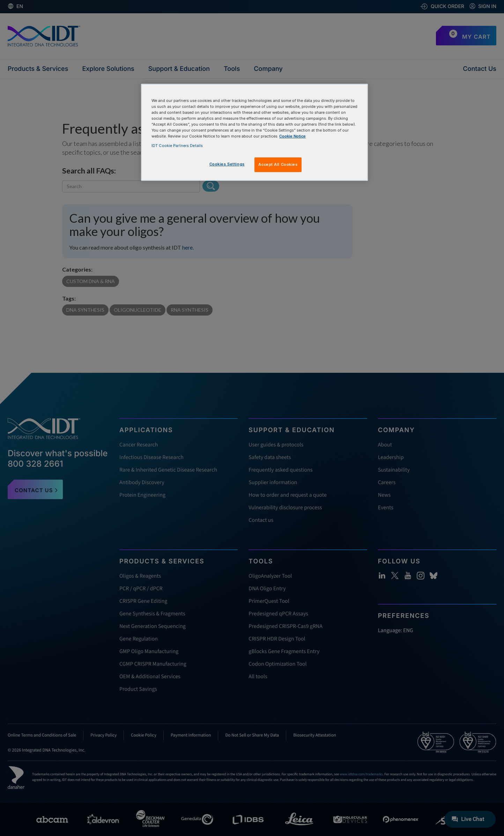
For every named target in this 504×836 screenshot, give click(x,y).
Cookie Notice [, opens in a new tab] (292, 136)
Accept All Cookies (278, 164)
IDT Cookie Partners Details (177, 146)
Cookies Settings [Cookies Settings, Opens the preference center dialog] (227, 164)
